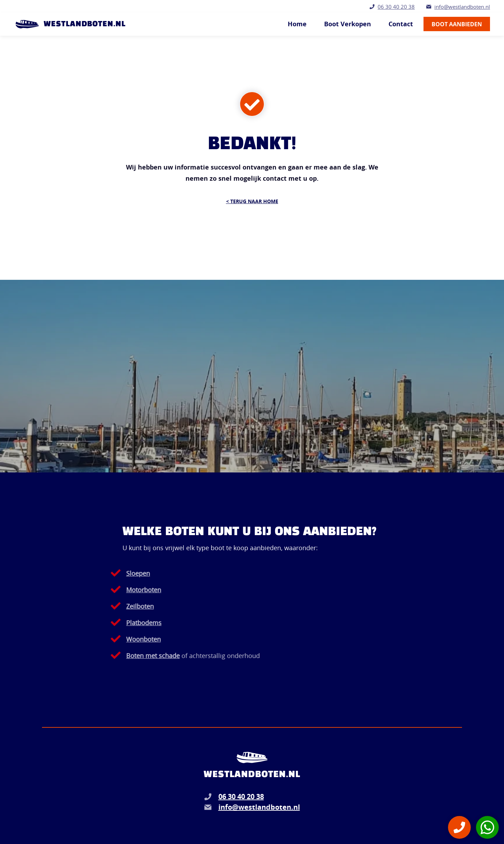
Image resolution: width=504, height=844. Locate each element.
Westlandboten (252, 775)
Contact (401, 24)
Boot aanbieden (457, 24)
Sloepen (115, 573)
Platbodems (121, 623)
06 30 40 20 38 (396, 7)
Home (297, 24)
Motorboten (121, 590)
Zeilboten (117, 606)
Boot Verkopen (348, 24)
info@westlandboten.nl (462, 7)
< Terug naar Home (252, 201)
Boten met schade (130, 656)
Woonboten (121, 639)
